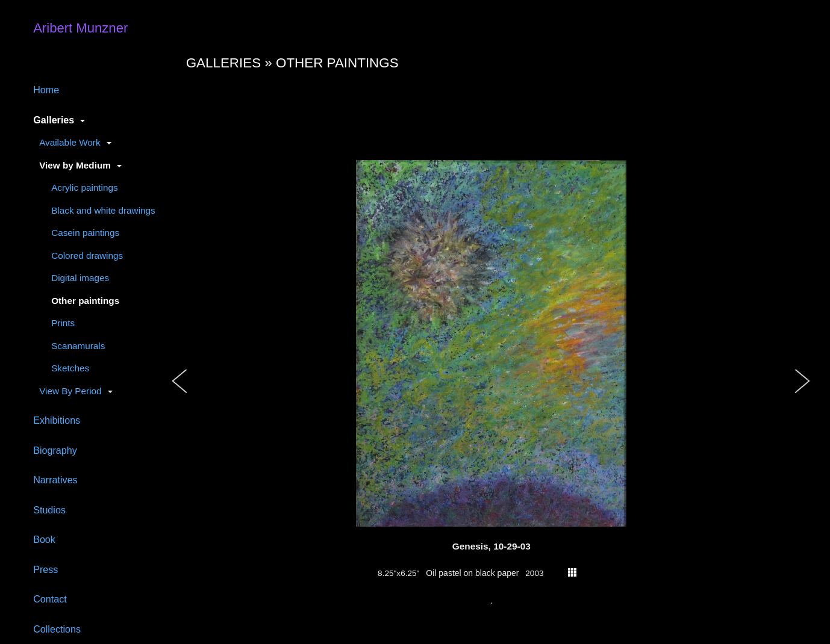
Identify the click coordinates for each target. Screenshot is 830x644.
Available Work (70, 142)
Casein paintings (85, 233)
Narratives (55, 480)
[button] (180, 394)
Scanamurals (78, 346)
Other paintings (85, 301)
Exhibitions (57, 420)
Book (44, 539)
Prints (63, 323)
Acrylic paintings (85, 187)
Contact (50, 599)
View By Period (70, 391)
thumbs (572, 572)
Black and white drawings (103, 210)
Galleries (54, 120)
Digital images (80, 278)
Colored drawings (87, 255)
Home (46, 90)
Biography (55, 450)
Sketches (70, 368)
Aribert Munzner (80, 28)
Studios (49, 510)
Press (45, 569)
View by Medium (75, 165)
